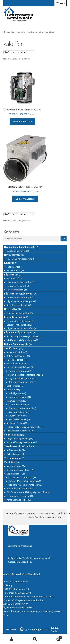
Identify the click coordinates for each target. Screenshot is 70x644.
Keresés (11, 232)
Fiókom (12, 639)
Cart (54, 637)
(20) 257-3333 (24, 593)
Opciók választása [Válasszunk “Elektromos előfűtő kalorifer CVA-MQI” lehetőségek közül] (23, 121)
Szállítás (24, 513)
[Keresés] (64, 239)
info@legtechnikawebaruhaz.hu (27, 600)
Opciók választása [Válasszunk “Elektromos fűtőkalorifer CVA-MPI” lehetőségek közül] (25, 199)
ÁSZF (17, 513)
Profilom (10, 513)
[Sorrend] (19, 52)
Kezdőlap (11, 32)
